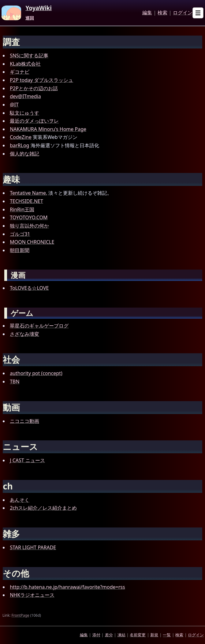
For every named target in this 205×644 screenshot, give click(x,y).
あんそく (20, 500)
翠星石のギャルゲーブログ (39, 326)
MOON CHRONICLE (32, 242)
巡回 (30, 18)
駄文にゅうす (24, 113)
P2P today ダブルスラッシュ (41, 80)
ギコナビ (20, 72)
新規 (154, 635)
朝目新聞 (20, 250)
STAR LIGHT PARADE (33, 547)
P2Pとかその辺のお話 (34, 88)
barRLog (19, 145)
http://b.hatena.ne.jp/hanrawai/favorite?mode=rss (67, 587)
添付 (96, 635)
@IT (14, 105)
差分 (109, 635)
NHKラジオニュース (32, 595)
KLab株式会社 (25, 64)
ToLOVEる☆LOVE (29, 288)
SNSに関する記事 (29, 56)
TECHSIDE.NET (26, 201)
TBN (15, 381)
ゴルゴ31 (20, 234)
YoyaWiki (39, 8)
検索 (162, 13)
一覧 (167, 635)
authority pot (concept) (36, 373)
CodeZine (21, 137)
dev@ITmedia (25, 96)
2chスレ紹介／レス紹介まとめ (43, 508)
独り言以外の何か (29, 226)
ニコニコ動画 (24, 421)
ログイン (183, 13)
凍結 (121, 635)
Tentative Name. (28, 193)
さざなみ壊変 (24, 334)
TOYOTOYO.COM (29, 217)
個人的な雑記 (24, 154)
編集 (147, 13)
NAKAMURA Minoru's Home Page (48, 129)
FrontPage (20, 615)
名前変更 (138, 635)
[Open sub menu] (198, 13)
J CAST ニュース (27, 460)
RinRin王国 (22, 209)
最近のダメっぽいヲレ (34, 121)
